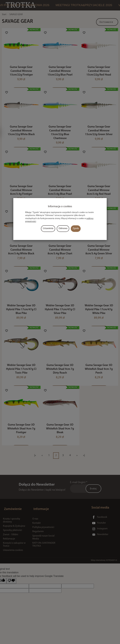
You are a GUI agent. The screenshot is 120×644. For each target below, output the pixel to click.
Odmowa (63, 229)
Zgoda (76, 229)
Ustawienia (48, 229)
